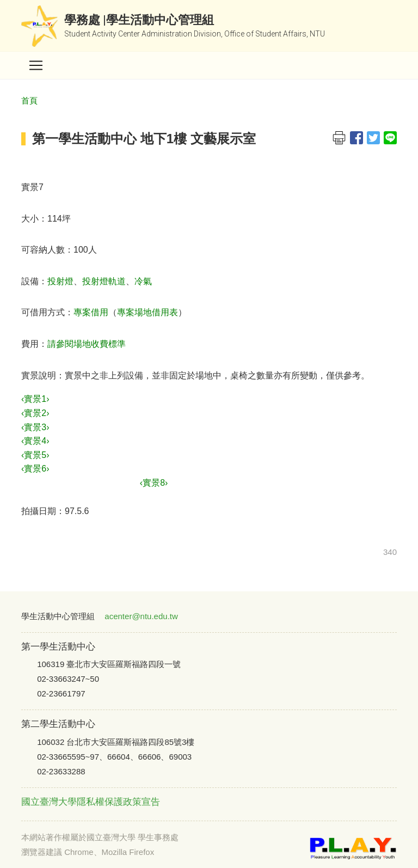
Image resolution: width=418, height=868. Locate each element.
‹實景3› (35, 427)
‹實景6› (35, 469)
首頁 (29, 100)
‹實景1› (35, 399)
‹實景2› (35, 413)
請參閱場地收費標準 (87, 344)
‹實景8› (154, 483)
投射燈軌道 (104, 281)
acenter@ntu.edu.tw (141, 616)
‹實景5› (35, 455)
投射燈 (60, 281)
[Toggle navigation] (36, 65)
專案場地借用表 (147, 312)
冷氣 (143, 281)
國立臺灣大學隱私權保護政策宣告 (91, 802)
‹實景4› (35, 441)
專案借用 (91, 312)
